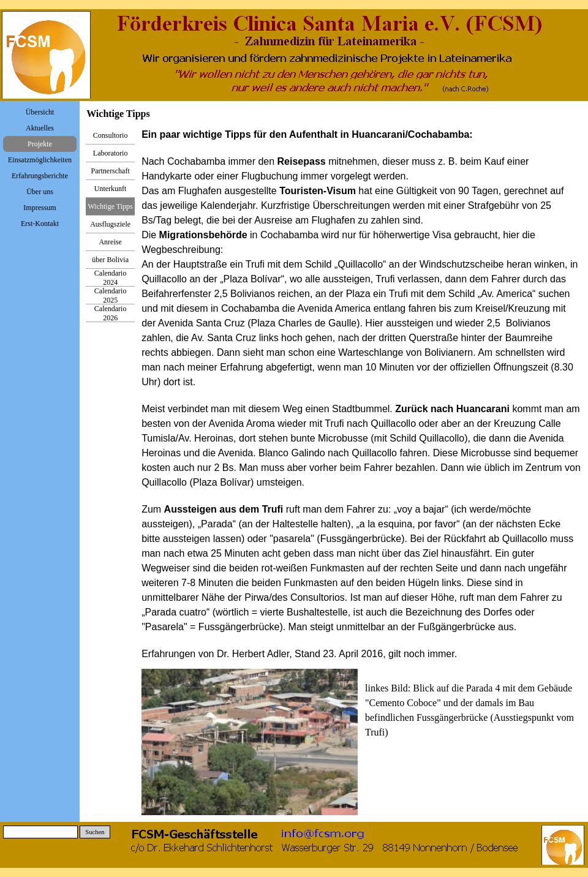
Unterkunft (111, 189)
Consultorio (111, 135)
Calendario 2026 (111, 313)
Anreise (110, 242)
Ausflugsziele (110, 224)
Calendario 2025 (111, 295)
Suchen (95, 832)
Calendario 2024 (111, 278)
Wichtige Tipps (111, 206)
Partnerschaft (110, 171)
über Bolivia (110, 260)
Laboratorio (111, 153)
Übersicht (40, 112)
